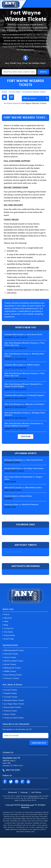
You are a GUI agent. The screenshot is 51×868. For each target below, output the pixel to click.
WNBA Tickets (10, 671)
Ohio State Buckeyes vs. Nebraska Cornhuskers (24, 404)
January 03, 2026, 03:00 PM (15, 368)
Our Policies (36, 792)
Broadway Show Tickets (14, 700)
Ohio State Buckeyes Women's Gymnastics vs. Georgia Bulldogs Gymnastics (24, 424)
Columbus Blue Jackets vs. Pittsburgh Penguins (24, 395)
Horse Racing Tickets (13, 675)
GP (22, 782)
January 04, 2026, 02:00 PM (15, 389)
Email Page (9, 639)
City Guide (8, 632)
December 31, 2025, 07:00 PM (16, 337)
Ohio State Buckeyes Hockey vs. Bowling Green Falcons (24, 355)
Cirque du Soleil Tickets (14, 718)
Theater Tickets (10, 693)
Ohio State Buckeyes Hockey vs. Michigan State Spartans (25, 414)
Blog (6, 625)
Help (6, 621)
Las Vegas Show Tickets (14, 704)
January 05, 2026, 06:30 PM (15, 407)
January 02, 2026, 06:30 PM (15, 359)
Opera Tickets (10, 714)
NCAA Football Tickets (14, 661)
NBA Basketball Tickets (14, 650)
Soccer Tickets (10, 664)
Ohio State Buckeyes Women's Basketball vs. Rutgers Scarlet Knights (23, 385)
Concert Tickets (11, 690)
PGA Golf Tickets (11, 654)
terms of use (33, 796)
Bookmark (13, 792)
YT (28, 782)
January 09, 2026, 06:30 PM (15, 418)
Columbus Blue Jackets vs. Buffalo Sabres (22, 365)
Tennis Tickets (10, 657)
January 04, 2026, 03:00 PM (15, 398)
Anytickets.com (27, 805)
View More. (25, 437)
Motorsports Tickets (12, 668)
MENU (47, 4)
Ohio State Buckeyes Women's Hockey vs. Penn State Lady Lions (24, 344)
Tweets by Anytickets (13, 552)
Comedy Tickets (11, 697)
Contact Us (9, 628)
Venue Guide (9, 635)
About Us (8, 618)
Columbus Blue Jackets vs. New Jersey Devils (23, 334)
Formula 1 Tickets (12, 678)
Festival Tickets (11, 711)
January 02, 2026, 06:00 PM (15, 348)
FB (5, 782)
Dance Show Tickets (13, 707)
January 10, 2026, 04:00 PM (15, 429)
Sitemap (24, 792)
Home (7, 614)
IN (17, 782)
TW (11, 782)
